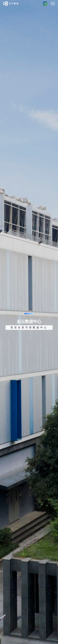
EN (45, 4)
